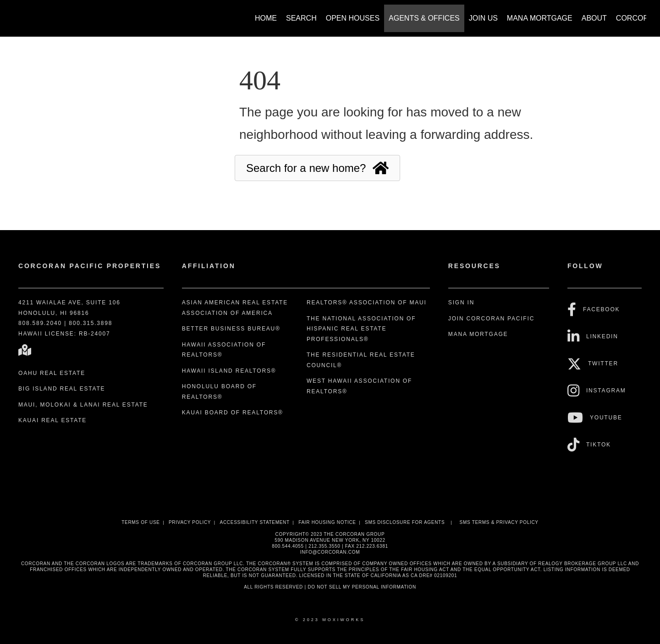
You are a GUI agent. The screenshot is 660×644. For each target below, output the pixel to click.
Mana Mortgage (540, 18)
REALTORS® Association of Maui (367, 303)
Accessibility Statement (255, 522)
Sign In (461, 303)
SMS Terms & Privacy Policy (499, 522)
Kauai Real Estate (52, 420)
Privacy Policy (190, 522)
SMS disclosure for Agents (405, 522)
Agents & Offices (424, 18)
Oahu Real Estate (52, 373)
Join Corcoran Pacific (491, 319)
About (594, 18)
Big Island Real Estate (62, 389)
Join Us (483, 18)
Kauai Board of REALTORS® (233, 413)
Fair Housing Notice (327, 522)
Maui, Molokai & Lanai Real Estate (83, 405)
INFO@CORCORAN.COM (330, 552)
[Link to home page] (19, 14)
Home (266, 18)
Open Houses (353, 18)
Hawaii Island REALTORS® (229, 371)
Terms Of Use (140, 522)
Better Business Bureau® (231, 329)
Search (301, 18)
